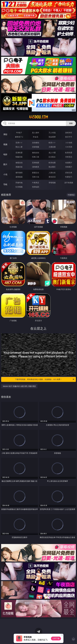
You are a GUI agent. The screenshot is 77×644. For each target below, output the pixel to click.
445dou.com (38, 117)
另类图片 (69, 167)
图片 (5, 164)
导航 (5, 184)
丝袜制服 (36, 147)
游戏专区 (69, 133)
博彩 (5, 134)
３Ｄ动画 (69, 143)
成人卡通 (52, 153)
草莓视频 (52, 183)
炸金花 (36, 137)
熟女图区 (52, 167)
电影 (5, 154)
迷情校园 (19, 177)
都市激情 (19, 173)
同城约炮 (19, 183)
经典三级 (36, 157)
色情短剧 (36, 187)
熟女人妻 (19, 147)
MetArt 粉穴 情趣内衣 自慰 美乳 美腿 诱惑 (19, 386)
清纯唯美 (36, 167)
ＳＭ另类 (69, 147)
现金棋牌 (52, 137)
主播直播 (52, 147)
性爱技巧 (69, 177)
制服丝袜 (19, 157)
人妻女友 (52, 173)
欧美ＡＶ (52, 143)
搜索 (71, 123)
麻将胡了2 (19, 137)
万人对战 (52, 133)
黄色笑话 (52, 177)
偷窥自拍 (19, 163)
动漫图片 (69, 163)
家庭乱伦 (36, 173)
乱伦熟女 (52, 157)
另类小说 (36, 177)
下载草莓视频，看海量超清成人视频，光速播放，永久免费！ (45, 379)
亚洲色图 (36, 163)
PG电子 (19, 133)
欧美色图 (52, 163)
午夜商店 (36, 183)
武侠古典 (69, 173)
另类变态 (69, 157)
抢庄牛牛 (69, 137)
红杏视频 (19, 187)
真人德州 (36, 133)
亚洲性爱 (19, 153)
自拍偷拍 (36, 143)
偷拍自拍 (36, 153)
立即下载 (56, 638)
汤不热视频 (69, 183)
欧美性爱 (69, 153)
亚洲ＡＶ (19, 143)
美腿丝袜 (19, 167)
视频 (5, 144)
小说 (5, 174)
